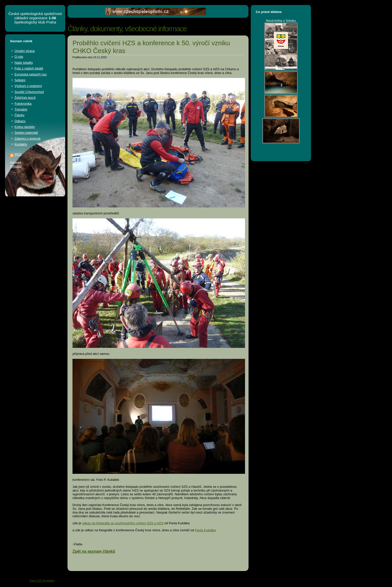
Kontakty (21, 144)
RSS (16, 154)
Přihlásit (16, 166)
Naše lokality (24, 63)
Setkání (20, 80)
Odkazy (20, 121)
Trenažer (21, 109)
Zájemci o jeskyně (27, 139)
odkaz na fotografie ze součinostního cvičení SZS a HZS (123, 523)
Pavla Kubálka (205, 530)
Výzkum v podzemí (28, 86)
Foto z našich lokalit (29, 68)
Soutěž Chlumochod (29, 92)
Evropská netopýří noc (31, 74)
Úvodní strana (25, 51)
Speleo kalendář (26, 133)
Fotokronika (23, 104)
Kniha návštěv (25, 127)
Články (19, 115)
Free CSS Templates (42, 581)
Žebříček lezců (25, 98)
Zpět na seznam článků (94, 551)
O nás (19, 57)
